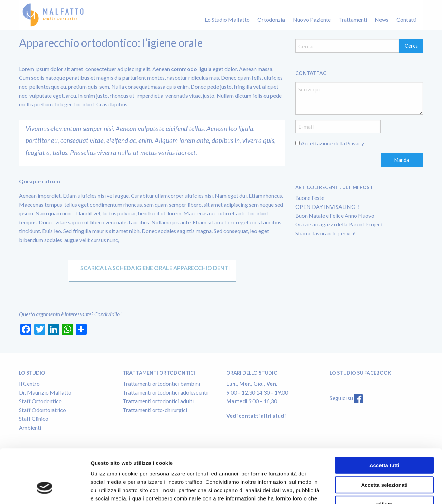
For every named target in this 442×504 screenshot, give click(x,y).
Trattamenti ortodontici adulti (158, 401)
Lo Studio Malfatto (227, 20)
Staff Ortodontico (40, 401)
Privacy (355, 143)
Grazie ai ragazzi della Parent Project (339, 224)
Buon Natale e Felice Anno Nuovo (335, 216)
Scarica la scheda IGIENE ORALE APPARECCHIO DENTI (152, 268)
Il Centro (29, 383)
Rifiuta (385, 460)
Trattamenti (353, 20)
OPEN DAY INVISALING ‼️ (327, 207)
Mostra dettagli (240, 490)
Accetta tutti (385, 421)
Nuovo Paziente (312, 20)
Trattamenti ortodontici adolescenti (165, 392)
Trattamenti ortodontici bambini (161, 383)
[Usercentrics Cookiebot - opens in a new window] (45, 491)
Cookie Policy (239, 462)
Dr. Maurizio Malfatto (45, 392)
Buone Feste (310, 198)
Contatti (406, 20)
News (382, 20)
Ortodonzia (271, 20)
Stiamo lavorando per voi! (325, 233)
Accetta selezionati (384, 441)
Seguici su (342, 398)
